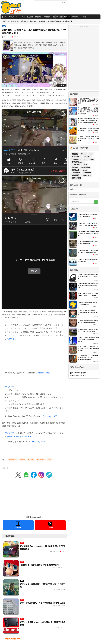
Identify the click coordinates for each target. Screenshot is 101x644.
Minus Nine (87, 175)
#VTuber (31, 460)
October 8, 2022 (43, 373)
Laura (85, 170)
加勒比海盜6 (85, 167)
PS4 (85, 165)
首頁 (4, 17)
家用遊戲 (59, 17)
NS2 (22, 543)
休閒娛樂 (75, 17)
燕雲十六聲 (76, 170)
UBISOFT (87, 157)
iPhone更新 (76, 173)
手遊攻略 (38, 17)
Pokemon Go (77, 159)
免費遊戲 (75, 154)
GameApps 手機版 (78, 373)
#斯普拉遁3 (13, 460)
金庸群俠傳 (87, 173)
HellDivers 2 (76, 157)
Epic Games (76, 165)
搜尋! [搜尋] (63, 2)
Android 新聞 (21, 17)
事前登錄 (30, 17)
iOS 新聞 (11, 17)
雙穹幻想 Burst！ (78, 162)
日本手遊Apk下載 (49, 17)
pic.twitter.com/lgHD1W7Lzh (19, 437)
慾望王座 (75, 167)
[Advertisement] (34, 357)
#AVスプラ (12, 339)
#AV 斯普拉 (41, 460)
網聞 (4, 26)
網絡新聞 (67, 17)
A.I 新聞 (83, 17)
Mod (92, 159)
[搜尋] (46, 2)
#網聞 (49, 460)
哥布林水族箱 (76, 178)
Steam (84, 154)
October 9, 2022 (38, 442)
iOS (86, 159)
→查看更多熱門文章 (11, 639)
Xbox (91, 154)
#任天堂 (22, 460)
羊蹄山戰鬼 (76, 175)
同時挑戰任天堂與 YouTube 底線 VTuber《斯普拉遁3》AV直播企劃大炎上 (47, 21)
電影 (22, 581)
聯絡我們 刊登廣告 (78, 375)
